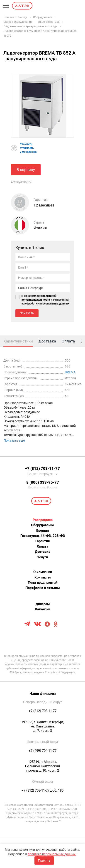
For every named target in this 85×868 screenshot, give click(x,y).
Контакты (43, 577)
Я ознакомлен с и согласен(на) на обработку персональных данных (45, 300)
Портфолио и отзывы (43, 588)
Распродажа (43, 520)
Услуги (42, 557)
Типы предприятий (42, 583)
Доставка (43, 552)
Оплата (43, 546)
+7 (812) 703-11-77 (42, 468)
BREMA (70, 372)
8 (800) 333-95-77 (43, 482)
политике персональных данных (52, 854)
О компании (43, 572)
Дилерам (43, 604)
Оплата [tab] (68, 341)
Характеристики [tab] (18, 341)
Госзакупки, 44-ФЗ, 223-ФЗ (43, 536)
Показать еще (14, 440)
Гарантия (42, 541)
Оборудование (42, 525)
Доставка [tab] (47, 341)
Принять (44, 860)
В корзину (26, 170)
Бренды (43, 531)
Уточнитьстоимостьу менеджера (28, 148)
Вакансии (42, 609)
